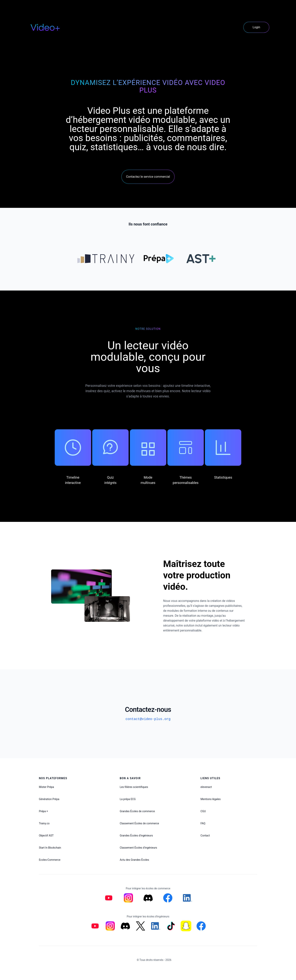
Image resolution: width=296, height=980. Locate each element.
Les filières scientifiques (134, 787)
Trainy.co (44, 823)
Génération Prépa (49, 799)
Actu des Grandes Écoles (134, 860)
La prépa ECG (128, 799)
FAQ (203, 823)
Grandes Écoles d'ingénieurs (136, 836)
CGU (203, 811)
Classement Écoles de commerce (139, 823)
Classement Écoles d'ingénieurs (138, 848)
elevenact (206, 787)
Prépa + (44, 811)
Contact (205, 836)
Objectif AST (46, 836)
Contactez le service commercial (148, 177)
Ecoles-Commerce (50, 860)
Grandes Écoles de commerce (137, 811)
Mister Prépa (46, 787)
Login (256, 27)
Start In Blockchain (50, 848)
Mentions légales (211, 799)
